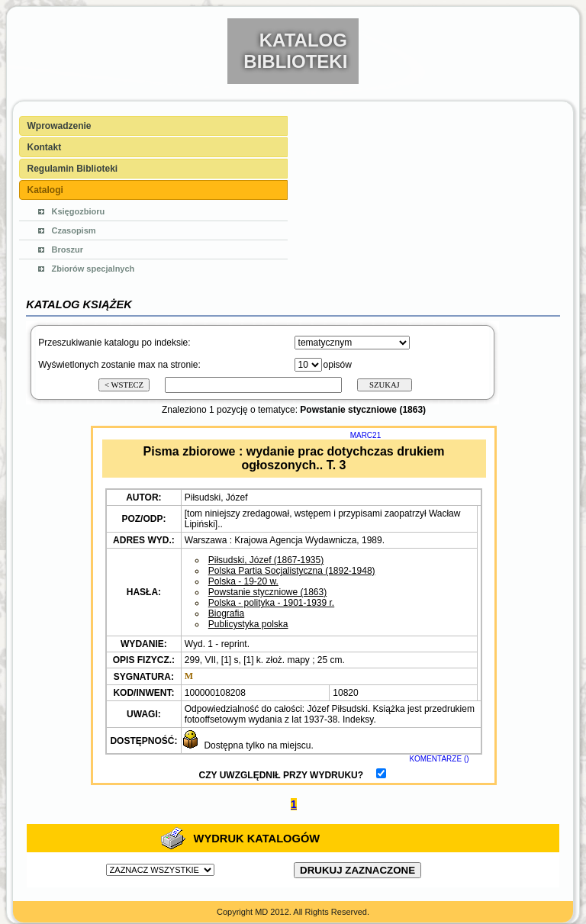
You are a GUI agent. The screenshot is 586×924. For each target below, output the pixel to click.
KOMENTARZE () (439, 759)
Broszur (68, 250)
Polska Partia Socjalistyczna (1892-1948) (292, 571)
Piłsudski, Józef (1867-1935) (266, 560)
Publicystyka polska (248, 624)
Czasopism (74, 230)
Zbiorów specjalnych (93, 269)
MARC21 (366, 435)
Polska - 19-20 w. (243, 581)
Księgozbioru (79, 211)
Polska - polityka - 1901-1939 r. (271, 603)
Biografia (226, 613)
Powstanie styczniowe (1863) (267, 592)
